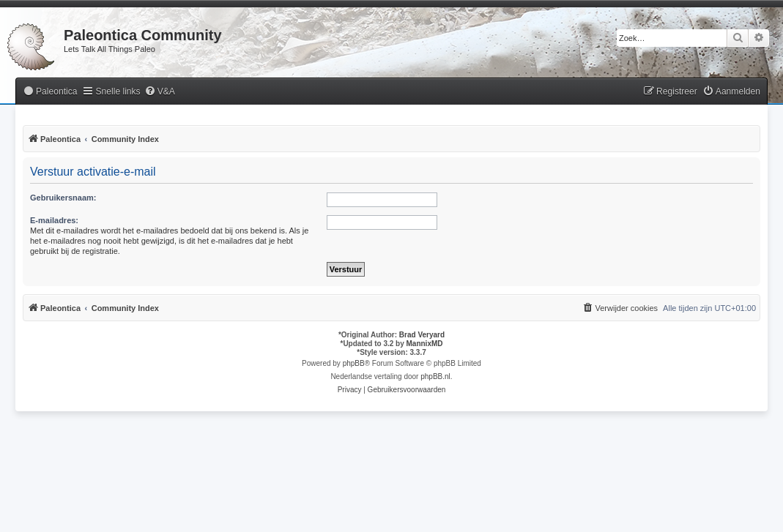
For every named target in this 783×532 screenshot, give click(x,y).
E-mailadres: (54, 220)
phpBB (354, 363)
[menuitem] (50, 92)
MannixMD (425, 344)
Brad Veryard (422, 335)
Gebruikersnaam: (63, 198)
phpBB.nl (435, 376)
